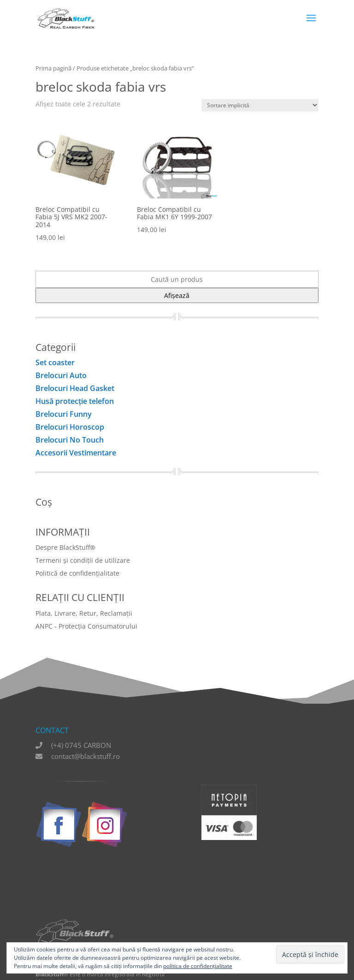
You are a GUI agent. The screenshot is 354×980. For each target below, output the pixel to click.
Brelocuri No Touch (70, 440)
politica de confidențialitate (198, 966)
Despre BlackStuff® (65, 547)
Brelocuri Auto (61, 375)
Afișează (177, 295)
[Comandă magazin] (260, 105)
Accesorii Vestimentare (76, 453)
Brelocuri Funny (64, 414)
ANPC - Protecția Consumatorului (86, 626)
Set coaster (55, 362)
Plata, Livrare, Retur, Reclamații (84, 613)
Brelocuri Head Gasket (75, 388)
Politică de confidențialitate (77, 573)
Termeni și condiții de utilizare (83, 560)
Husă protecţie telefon (75, 401)
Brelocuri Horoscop (70, 427)
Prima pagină (53, 68)
